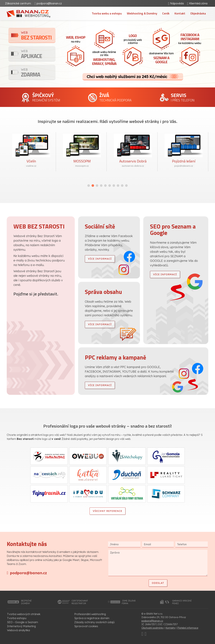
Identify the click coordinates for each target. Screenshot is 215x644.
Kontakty (170, 628)
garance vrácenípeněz (182, 602)
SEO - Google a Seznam (23, 622)
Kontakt (180, 13)
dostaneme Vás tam (161, 58)
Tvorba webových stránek (24, 614)
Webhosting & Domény (142, 13)
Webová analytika (18, 630)
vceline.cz (31, 166)
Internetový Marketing (21, 626)
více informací (100, 259)
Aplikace (38, 54)
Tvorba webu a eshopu (107, 13)
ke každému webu (190, 38)
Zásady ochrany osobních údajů (94, 622)
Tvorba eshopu (17, 618)
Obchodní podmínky (153, 628)
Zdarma (38, 73)
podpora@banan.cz (49, 3)
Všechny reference (107, 511)
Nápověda (177, 3)
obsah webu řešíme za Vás (104, 58)
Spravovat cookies (86, 626)
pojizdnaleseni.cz (184, 166)
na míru (76, 39)
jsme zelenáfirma (129, 602)
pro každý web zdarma (133, 39)
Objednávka (198, 13)
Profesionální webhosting (90, 614)
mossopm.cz (82, 166)
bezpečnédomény (26, 602)
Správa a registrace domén (92, 618)
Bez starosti (38, 36)
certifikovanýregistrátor (80, 602)
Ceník (166, 13)
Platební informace (188, 628)
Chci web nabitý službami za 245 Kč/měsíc (127, 77)
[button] (89, 186)
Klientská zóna (198, 3)
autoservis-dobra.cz (133, 166)
